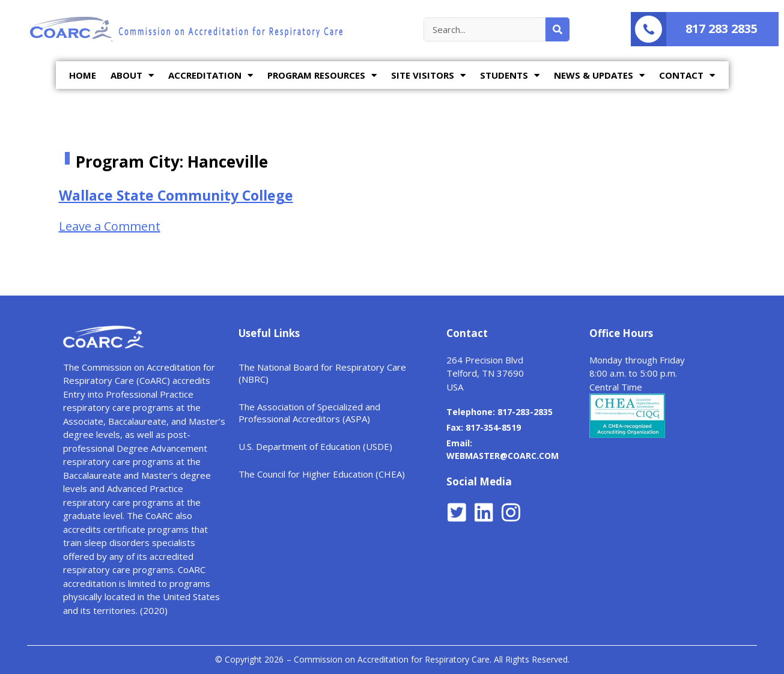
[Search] (558, 29)
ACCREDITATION (211, 75)
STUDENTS (510, 75)
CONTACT (687, 75)
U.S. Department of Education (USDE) (315, 446)
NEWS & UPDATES (599, 75)
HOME (83, 75)
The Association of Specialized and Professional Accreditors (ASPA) (309, 413)
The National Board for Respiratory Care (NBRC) (322, 373)
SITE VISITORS (428, 75)
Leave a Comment (110, 226)
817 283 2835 (722, 29)
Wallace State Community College (176, 195)
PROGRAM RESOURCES (322, 75)
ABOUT (132, 75)
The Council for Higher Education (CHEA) (322, 474)
